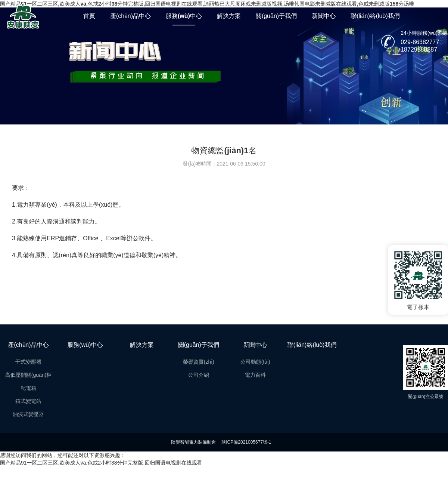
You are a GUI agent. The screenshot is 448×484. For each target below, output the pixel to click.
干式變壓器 (28, 362)
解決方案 (229, 16)
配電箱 (28, 388)
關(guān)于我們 (276, 16)
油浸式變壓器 (28, 414)
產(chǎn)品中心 (130, 16)
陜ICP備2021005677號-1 (246, 442)
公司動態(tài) (255, 362)
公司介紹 (199, 375)
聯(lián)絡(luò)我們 (375, 16)
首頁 (89, 16)
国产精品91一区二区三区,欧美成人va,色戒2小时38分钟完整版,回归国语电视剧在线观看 (101, 463)
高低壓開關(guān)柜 (28, 375)
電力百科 (255, 375)
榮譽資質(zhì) (199, 362)
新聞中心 (324, 16)
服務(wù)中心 (184, 16)
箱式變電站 (28, 401)
